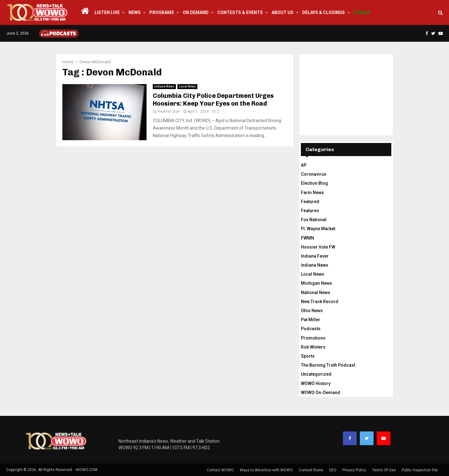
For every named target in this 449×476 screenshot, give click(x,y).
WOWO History (316, 383)
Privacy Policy (354, 470)
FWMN (307, 238)
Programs (162, 12)
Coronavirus (314, 174)
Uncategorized (316, 374)
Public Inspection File (420, 470)
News (135, 12)
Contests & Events (240, 12)
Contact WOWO (220, 470)
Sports (308, 356)
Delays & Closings (323, 12)
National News (316, 293)
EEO (333, 470)
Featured (310, 202)
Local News (187, 86)
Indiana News (164, 86)
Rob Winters (313, 347)
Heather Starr (169, 112)
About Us (282, 12)
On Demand (196, 12)
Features (310, 211)
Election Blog (314, 183)
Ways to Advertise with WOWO (266, 470)
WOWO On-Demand (321, 393)
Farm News (312, 193)
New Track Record (320, 302)
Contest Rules (311, 470)
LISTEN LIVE (107, 12)
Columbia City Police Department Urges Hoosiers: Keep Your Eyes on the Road (213, 100)
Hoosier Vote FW (318, 247)
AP (304, 165)
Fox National (314, 220)
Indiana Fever (315, 256)
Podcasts (311, 329)
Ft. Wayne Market (318, 229)
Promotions (313, 338)
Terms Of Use (384, 470)
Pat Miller (311, 320)
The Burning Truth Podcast (328, 365)
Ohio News (312, 311)
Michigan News (316, 283)
